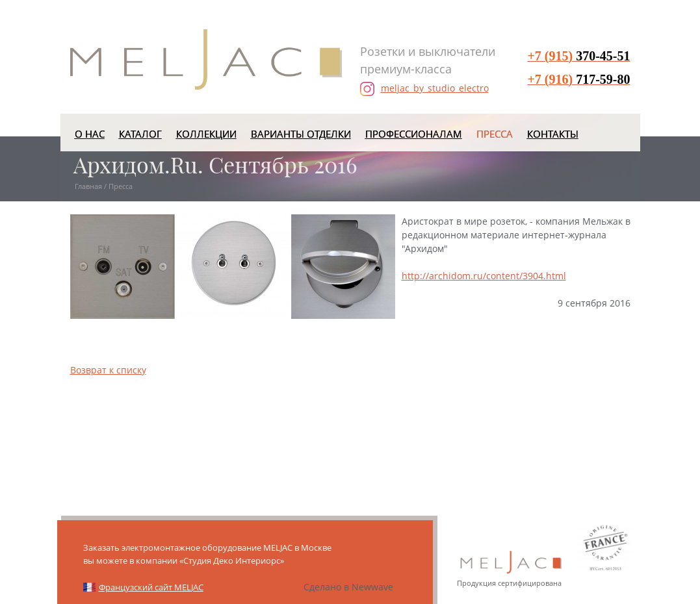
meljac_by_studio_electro (424, 89)
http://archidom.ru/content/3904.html (484, 276)
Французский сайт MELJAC (151, 587)
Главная (88, 186)
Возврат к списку (108, 370)
